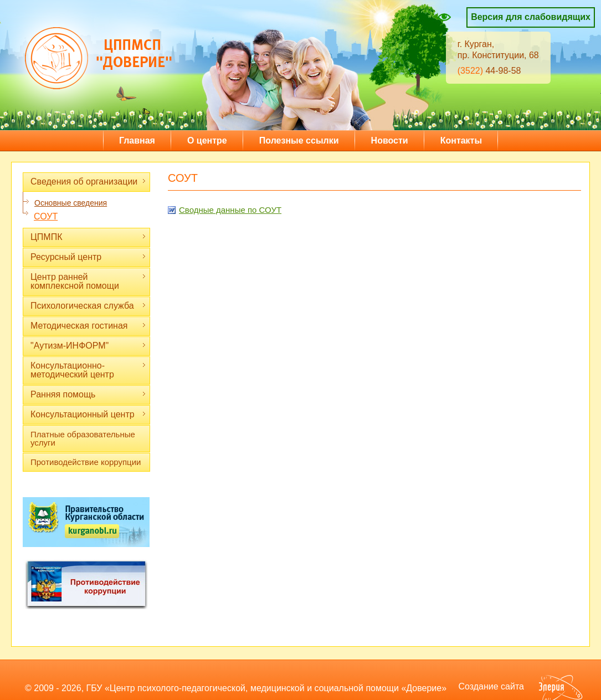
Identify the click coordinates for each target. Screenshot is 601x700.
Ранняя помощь (88, 394)
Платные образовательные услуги (83, 438)
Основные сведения (71, 203)
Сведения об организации (88, 182)
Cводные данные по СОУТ (230, 210)
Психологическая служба (88, 306)
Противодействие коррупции (86, 462)
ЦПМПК (88, 237)
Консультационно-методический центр (88, 370)
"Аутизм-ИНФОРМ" (88, 346)
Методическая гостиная (88, 326)
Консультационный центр (88, 414)
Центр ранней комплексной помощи (88, 281)
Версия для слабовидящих (531, 17)
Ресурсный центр (88, 257)
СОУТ (46, 216)
